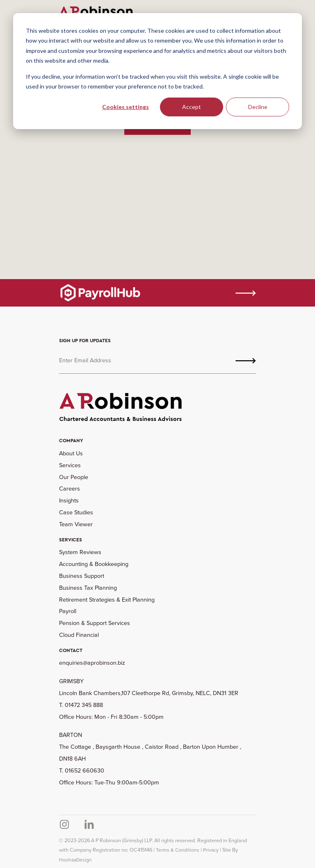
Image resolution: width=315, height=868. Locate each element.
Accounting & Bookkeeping (94, 564)
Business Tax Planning (88, 588)
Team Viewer (76, 524)
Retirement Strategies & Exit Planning (107, 600)
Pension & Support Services (95, 623)
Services (70, 465)
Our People (74, 477)
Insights (69, 500)
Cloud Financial (79, 635)
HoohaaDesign (75, 860)
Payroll (68, 611)
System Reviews (80, 552)
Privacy (211, 850)
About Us (71, 453)
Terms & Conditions (178, 850)
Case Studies (76, 512)
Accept (192, 107)
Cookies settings (126, 107)
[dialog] (157, 71)
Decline (258, 107)
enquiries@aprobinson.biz (92, 663)
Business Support (82, 576)
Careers (70, 489)
